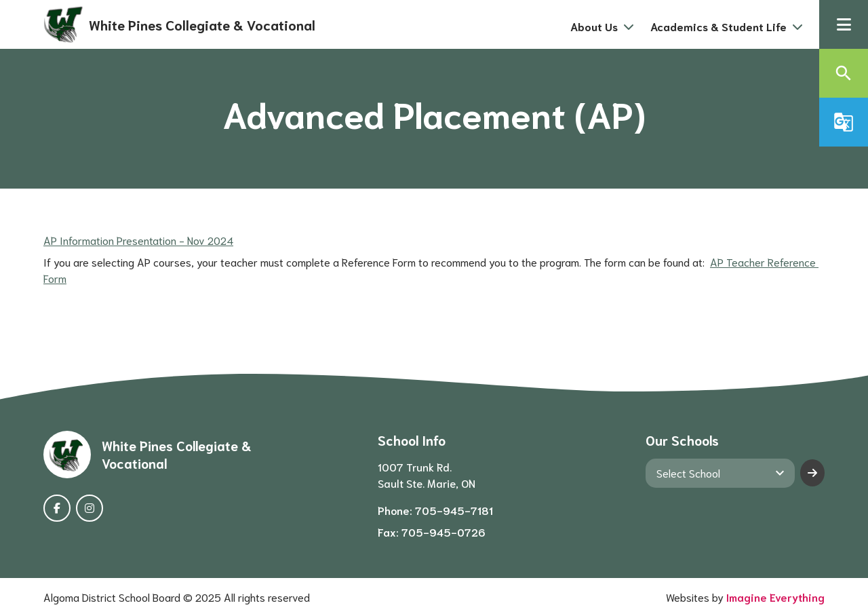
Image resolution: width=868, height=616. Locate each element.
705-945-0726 (443, 532)
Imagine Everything (775, 597)
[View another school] (720, 473)
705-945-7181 (454, 510)
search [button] (844, 73)
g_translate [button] (844, 122)
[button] (844, 24)
